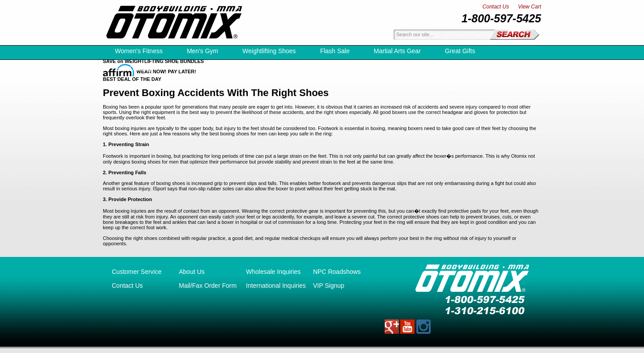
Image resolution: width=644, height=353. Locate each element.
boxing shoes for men (155, 162)
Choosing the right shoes (130, 238)
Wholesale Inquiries (273, 272)
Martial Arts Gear (397, 51)
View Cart (530, 7)
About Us (192, 272)
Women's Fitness (139, 51)
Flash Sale (335, 51)
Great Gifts (460, 51)
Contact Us (496, 7)
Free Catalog (133, 68)
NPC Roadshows (337, 272)
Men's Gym (203, 51)
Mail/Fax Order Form (208, 286)
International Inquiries (276, 286)
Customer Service (137, 272)
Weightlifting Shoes (269, 51)
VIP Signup (329, 286)
